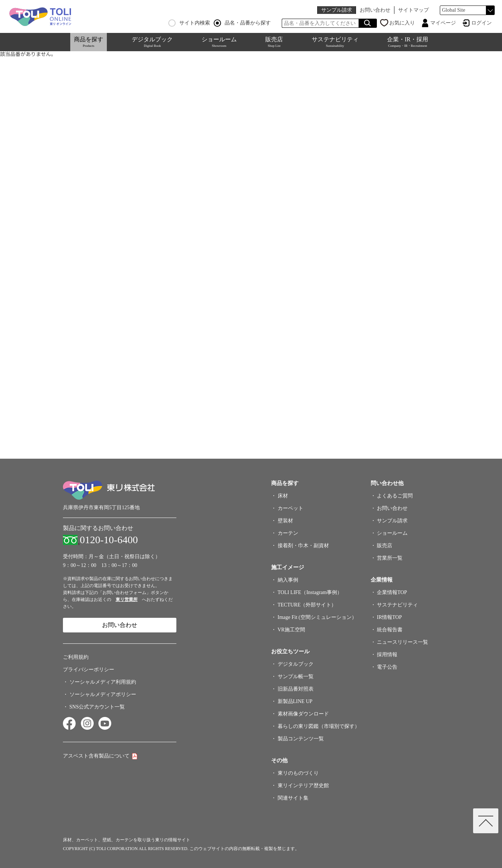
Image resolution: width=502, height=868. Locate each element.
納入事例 (288, 580)
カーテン (288, 533)
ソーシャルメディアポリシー (103, 694)
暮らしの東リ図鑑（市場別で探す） (319, 726)
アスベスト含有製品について (96, 756)
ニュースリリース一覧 (402, 642)
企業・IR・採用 (408, 42)
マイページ (443, 23)
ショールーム (219, 42)
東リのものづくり (298, 773)
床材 (283, 496)
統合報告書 (390, 630)
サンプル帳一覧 (296, 677)
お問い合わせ (375, 10)
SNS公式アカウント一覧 (97, 707)
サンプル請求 (337, 10)
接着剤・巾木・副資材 (303, 546)
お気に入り (402, 23)
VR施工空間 (291, 630)
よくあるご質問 (395, 496)
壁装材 (285, 521)
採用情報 (387, 655)
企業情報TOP (392, 592)
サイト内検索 (189, 23)
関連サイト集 (293, 798)
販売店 (274, 42)
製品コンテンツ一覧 (301, 739)
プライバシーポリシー (89, 670)
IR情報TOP (389, 617)
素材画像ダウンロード (303, 714)
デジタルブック (152, 42)
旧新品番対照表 (296, 689)
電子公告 (387, 667)
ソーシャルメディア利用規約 (103, 682)
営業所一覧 (390, 558)
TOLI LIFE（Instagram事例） (310, 592)
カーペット (291, 508)
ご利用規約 (76, 657)
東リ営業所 (127, 600)
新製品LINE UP (295, 701)
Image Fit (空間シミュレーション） (317, 617)
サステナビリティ (335, 42)
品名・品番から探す (242, 23)
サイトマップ (413, 10)
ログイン (482, 23)
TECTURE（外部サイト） (307, 605)
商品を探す (89, 42)
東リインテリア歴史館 (303, 786)
